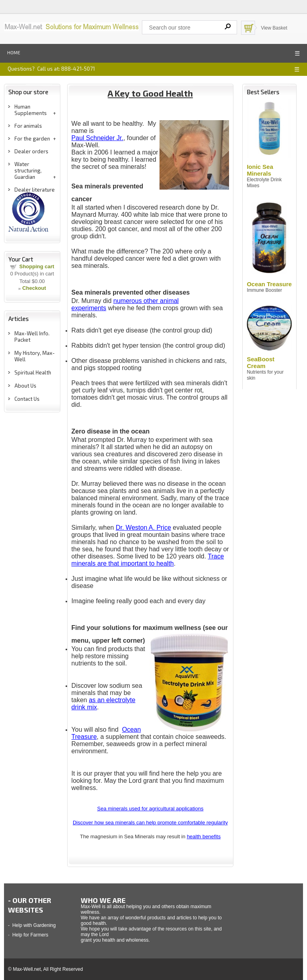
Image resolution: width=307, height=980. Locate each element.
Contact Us (27, 399)
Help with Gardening (34, 925)
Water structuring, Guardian (28, 170)
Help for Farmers (30, 935)
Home (14, 52)
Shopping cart (37, 266)
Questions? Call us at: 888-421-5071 (51, 69)
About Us (25, 386)
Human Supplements (31, 110)
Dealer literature (35, 190)
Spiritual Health (33, 372)
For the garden (32, 139)
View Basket (274, 28)
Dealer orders (31, 151)
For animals (28, 126)
